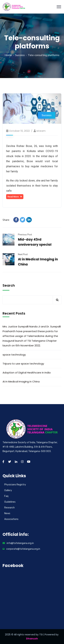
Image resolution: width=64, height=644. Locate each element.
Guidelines (10, 502)
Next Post (23, 254)
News (7, 513)
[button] (15, 197)
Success (20, 55)
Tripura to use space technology (23, 364)
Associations (11, 519)
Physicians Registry (15, 485)
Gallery (8, 490)
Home (8, 55)
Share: (6, 220)
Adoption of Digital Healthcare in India (27, 373)
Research (9, 508)
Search (9, 285)
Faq (6, 496)
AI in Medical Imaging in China (21, 382)
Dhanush (32, 639)
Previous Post (25, 235)
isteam (41, 131)
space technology (14, 355)
